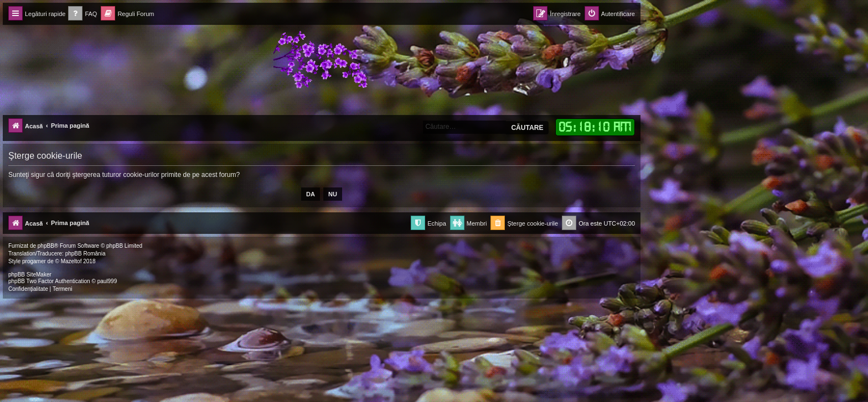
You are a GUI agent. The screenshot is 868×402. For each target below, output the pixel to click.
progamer (34, 261)
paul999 (107, 281)
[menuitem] (82, 14)
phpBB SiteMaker (30, 275)
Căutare (527, 128)
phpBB (46, 246)
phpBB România (86, 254)
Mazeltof (71, 261)
